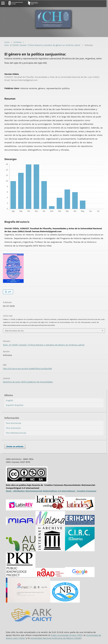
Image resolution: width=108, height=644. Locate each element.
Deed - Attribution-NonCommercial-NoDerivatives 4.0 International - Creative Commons (51, 491)
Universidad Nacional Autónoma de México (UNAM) (56, 638)
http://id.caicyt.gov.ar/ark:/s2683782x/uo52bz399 (27, 369)
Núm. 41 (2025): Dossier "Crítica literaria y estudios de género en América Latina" (42, 45)
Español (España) (15, 405)
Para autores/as (13, 428)
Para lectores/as (14, 423)
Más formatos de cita (14, 331)
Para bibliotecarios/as (16, 433)
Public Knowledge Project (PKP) (66, 635)
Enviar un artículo (15, 446)
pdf (9, 292)
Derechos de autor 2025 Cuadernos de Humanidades (28, 382)
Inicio (7, 42)
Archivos (17, 42)
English (10, 400)
